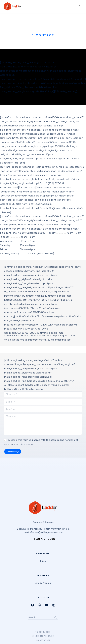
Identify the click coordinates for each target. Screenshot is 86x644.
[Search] (56, 617)
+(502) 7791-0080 (43, 539)
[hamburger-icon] (79, 6)
